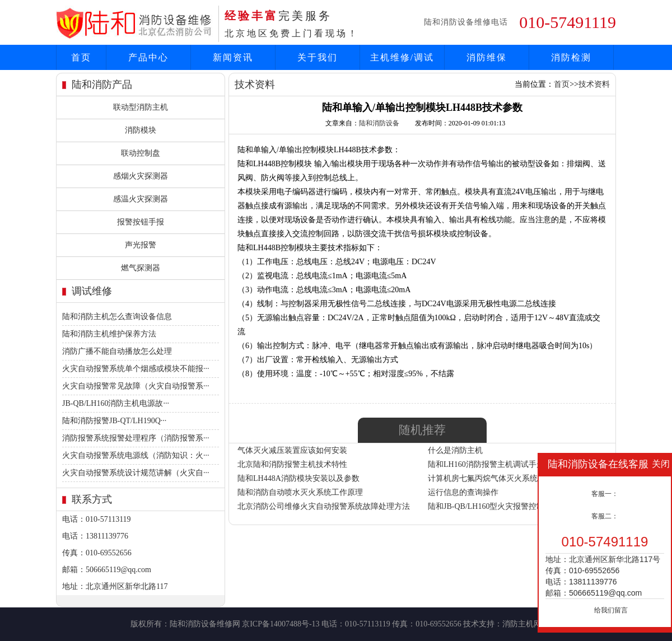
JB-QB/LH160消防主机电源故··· (116, 403)
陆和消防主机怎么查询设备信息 (117, 317)
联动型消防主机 (141, 107)
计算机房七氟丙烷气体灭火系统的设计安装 (502, 478)
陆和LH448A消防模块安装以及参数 (298, 478)
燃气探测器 (141, 268)
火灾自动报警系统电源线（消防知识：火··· (136, 455)
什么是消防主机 (455, 450)
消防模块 (141, 130)
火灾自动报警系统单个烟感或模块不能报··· (136, 369)
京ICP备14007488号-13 (281, 624)
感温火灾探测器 (141, 199)
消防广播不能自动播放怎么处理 (117, 351)
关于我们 (318, 57)
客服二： (605, 516)
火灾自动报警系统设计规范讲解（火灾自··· (136, 473)
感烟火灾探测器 (141, 176)
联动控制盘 (141, 153)
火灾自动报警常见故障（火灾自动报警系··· (136, 386)
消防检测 (571, 57)
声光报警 (141, 245)
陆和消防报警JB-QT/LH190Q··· (114, 421)
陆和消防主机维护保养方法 (109, 334)
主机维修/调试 (402, 57)
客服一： (605, 494)
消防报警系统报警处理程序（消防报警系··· (136, 438)
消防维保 (487, 57)
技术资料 (594, 84)
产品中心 (148, 57)
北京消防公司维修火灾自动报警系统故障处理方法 (324, 506)
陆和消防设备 (379, 123)
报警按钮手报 (141, 222)
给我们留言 (611, 610)
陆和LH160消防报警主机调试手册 (486, 464)
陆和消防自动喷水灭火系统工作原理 (300, 492)
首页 (81, 57)
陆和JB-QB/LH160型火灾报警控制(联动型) (501, 506)
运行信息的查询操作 (463, 492)
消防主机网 (522, 624)
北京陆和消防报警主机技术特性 (292, 464)
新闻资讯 (233, 57)
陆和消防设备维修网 (205, 624)
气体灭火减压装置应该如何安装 (292, 450)
